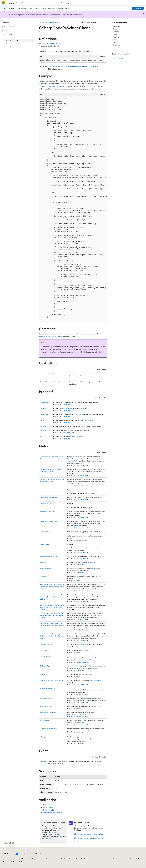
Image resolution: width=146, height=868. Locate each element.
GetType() (43, 674)
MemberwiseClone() (46, 706)
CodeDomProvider (90, 66)
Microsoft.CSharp (55, 43)
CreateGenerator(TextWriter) (49, 521)
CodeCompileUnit (73, 461)
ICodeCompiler (57, 336)
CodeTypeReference (96, 680)
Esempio (116, 29)
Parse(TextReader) (45, 720)
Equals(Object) (44, 576)
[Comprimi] (32, 23)
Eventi (115, 42)
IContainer (68, 408)
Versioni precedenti (52, 859)
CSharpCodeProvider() (47, 374)
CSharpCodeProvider (46, 86)
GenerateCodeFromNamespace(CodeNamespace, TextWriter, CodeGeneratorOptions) (52, 615)
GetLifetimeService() (46, 656)
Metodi (115, 40)
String (84, 737)
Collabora (71, 859)
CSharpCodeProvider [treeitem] (12, 41)
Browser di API (54, 22)
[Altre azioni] (105, 23)
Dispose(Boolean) (45, 568)
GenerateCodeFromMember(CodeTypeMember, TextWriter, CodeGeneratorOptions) (52, 607)
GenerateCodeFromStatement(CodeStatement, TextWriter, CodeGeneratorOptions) (52, 626)
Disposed (43, 761)
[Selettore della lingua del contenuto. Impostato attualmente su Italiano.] (7, 854)
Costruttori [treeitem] (9, 44)
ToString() (43, 737)
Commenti (116, 32)
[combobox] (18, 27)
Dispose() (43, 562)
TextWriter (77, 526)
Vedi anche (116, 48)
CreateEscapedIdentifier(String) (50, 497)
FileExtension (44, 426)
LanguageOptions (45, 430)
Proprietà (116, 37)
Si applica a (116, 45)
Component (77, 66)
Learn (41, 22)
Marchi (5, 862)
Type (80, 674)
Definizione (117, 26)
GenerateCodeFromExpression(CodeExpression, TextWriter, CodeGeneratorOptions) (52, 597)
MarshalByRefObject (62, 66)
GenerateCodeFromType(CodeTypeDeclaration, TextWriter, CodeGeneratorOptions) (52, 636)
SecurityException (80, 349)
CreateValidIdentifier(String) (48, 556)
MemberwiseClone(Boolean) (49, 712)
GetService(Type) (45, 666)
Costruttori (116, 34)
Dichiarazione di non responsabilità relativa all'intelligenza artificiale (23, 859)
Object (50, 66)
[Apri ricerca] (137, 3)
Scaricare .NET (138, 8)
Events (42, 420)
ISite (72, 436)
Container (43, 408)
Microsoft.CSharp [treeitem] (10, 35)
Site (41, 436)
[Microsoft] (4, 3)
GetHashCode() (45, 650)
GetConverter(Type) (46, 644)
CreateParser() (44, 544)
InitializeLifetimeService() (47, 688)
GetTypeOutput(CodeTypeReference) (51, 680)
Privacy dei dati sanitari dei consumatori (97, 859)
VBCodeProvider (61, 86)
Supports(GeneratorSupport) (49, 729)
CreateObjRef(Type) (46, 532)
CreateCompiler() (45, 490)
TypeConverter (84, 644)
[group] (73, 209)
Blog (62, 859)
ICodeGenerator (45, 336)
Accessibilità (134, 859)
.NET (46, 22)
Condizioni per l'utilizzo (120, 859)
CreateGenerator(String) (47, 511)
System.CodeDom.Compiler (53, 813)
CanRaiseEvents (45, 402)
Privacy (78, 859)
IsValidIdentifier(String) (47, 698)
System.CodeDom (73, 459)
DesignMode (44, 414)
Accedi (141, 3)
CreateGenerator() (46, 503)
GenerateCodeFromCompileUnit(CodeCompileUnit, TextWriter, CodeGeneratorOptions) (52, 587)
